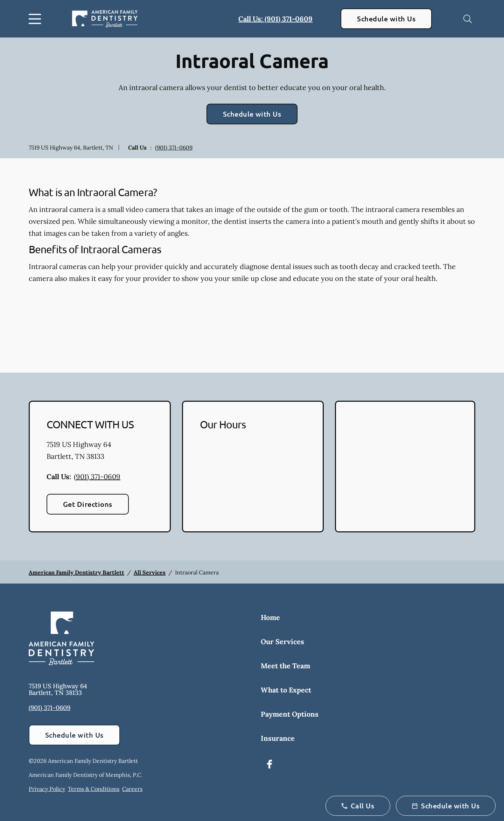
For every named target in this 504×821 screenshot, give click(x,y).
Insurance (278, 738)
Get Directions (88, 504)
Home (270, 617)
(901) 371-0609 (174, 147)
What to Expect (286, 690)
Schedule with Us (386, 19)
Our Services (282, 641)
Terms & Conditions (94, 789)
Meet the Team (285, 666)
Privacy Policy (47, 789)
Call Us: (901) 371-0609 (275, 19)
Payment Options (290, 714)
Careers (132, 789)
